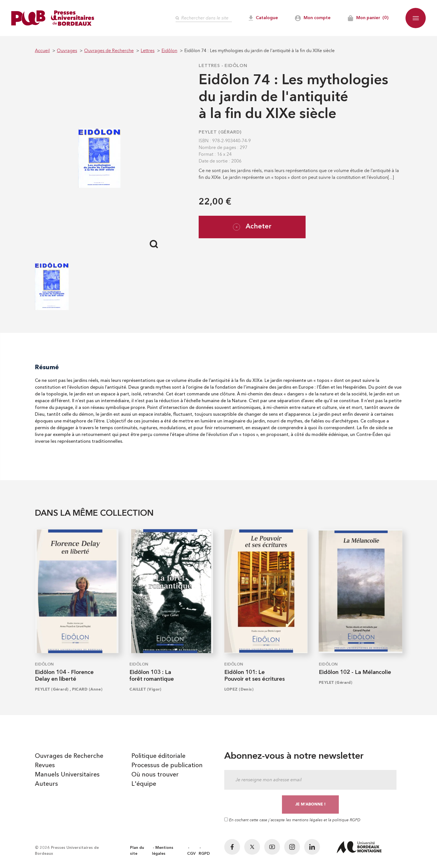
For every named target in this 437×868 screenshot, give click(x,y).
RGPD (204, 854)
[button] (416, 18)
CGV (191, 854)
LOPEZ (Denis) (239, 689)
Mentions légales (163, 851)
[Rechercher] (204, 18)
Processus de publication (167, 765)
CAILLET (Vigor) (145, 689)
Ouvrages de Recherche (69, 756)
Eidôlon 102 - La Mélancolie (355, 673)
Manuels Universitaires (67, 775)
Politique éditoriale (158, 756)
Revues (45, 765)
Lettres (209, 66)
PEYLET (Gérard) (220, 132)
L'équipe (144, 784)
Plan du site (137, 851)
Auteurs (46, 784)
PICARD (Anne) (87, 689)
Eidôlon (236, 66)
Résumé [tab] (47, 367)
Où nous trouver (155, 775)
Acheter (252, 227)
